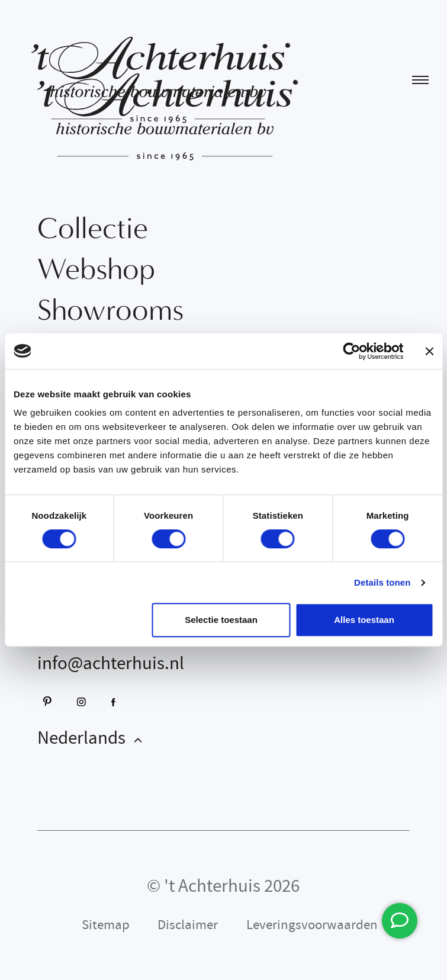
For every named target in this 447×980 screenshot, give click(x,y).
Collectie (93, 228)
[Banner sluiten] (429, 351)
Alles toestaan (364, 620)
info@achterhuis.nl (111, 663)
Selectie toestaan (221, 620)
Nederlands (83, 738)
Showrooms (110, 310)
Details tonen (382, 582)
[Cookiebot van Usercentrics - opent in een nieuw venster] (351, 351)
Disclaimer (188, 925)
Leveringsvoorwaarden (312, 925)
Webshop (96, 269)
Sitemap (106, 925)
